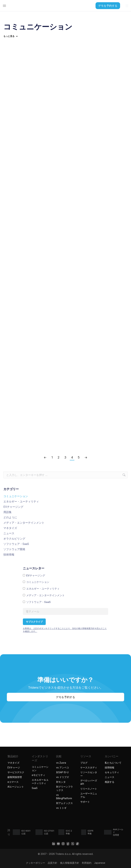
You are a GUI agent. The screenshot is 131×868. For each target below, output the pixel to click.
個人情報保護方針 (70, 863)
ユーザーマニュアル (89, 795)
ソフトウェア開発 (14, 549)
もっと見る (10, 36)
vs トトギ (62, 808)
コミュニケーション (16, 496)
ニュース (9, 533)
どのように (10, 517)
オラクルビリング (14, 539)
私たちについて (113, 763)
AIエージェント (16, 787)
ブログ (84, 763)
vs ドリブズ (63, 777)
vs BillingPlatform (64, 797)
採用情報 (110, 767)
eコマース (13, 782)
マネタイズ (10, 528)
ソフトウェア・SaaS (16, 544)
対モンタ (61, 782)
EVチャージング (13, 507)
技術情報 (9, 554)
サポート (85, 802)
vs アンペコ (63, 767)
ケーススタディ (89, 767)
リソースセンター (89, 774)
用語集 (8, 512)
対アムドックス (64, 803)
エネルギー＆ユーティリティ (40, 781)
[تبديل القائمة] (4, 6)
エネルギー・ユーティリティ (21, 501)
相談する (110, 782)
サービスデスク (16, 772)
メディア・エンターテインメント (24, 523)
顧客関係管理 (15, 777)
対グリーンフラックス (64, 788)
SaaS (35, 788)
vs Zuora (61, 763)
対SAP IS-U (62, 772)
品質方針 (53, 863)
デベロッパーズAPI (89, 782)
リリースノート (89, 789)
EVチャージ (14, 767)
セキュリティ (112, 772)
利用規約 (87, 863)
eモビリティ (38, 775)
